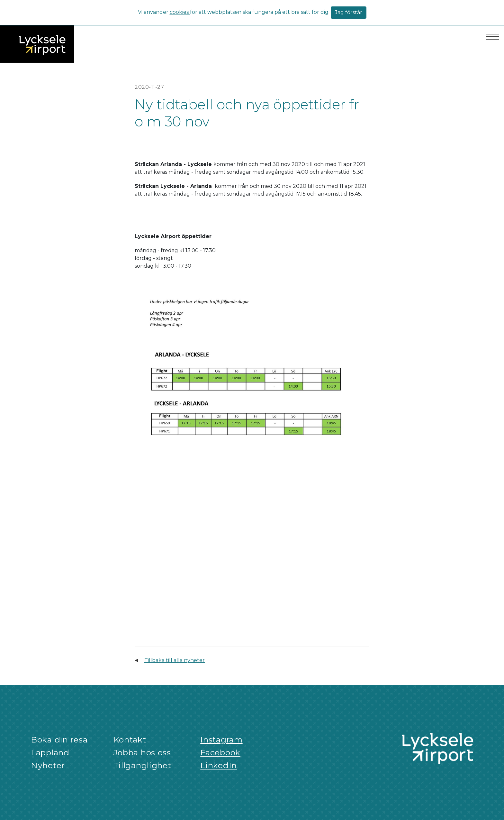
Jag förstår (349, 12)
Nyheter (48, 765)
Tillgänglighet (142, 765)
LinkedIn (219, 765)
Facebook (220, 752)
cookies (180, 12)
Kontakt (130, 740)
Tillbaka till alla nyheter (175, 660)
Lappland (50, 752)
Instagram (221, 740)
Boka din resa (59, 740)
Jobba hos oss (142, 752)
